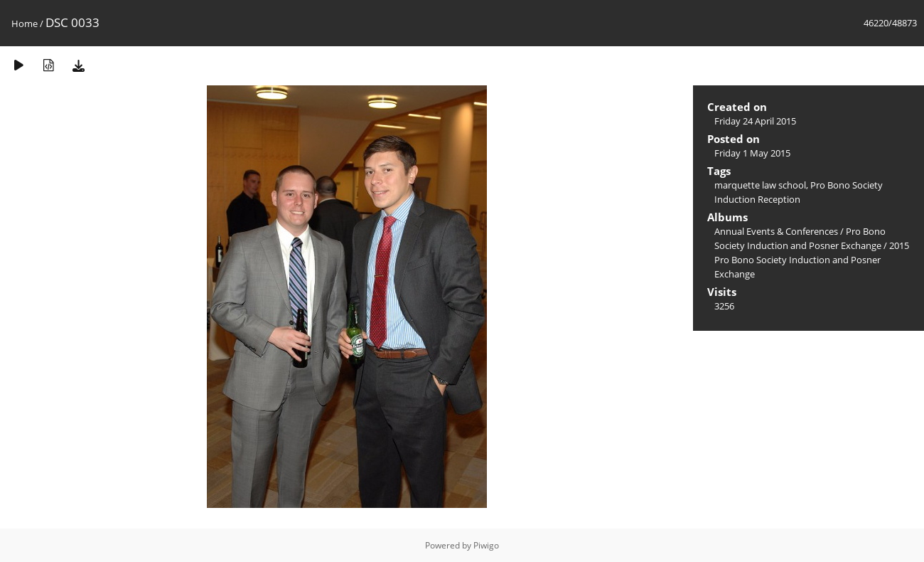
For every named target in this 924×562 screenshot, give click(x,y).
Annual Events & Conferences (776, 231)
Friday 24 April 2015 (755, 121)
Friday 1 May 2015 (752, 153)
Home (25, 23)
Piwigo (486, 545)
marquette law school (760, 185)
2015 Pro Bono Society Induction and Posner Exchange (812, 260)
